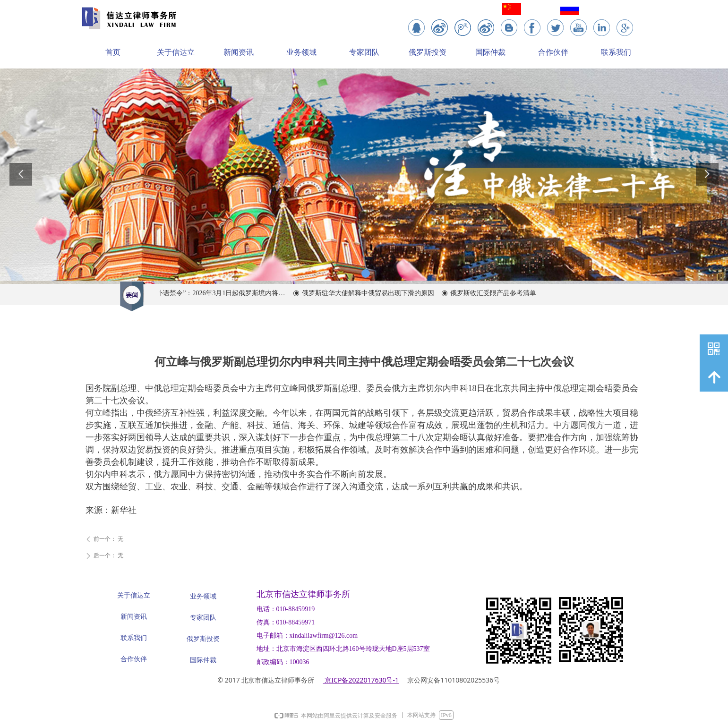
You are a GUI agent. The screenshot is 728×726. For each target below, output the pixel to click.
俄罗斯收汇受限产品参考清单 (496, 293)
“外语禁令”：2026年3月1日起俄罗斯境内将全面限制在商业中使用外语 (223, 293)
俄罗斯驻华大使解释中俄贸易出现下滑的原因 (371, 293)
